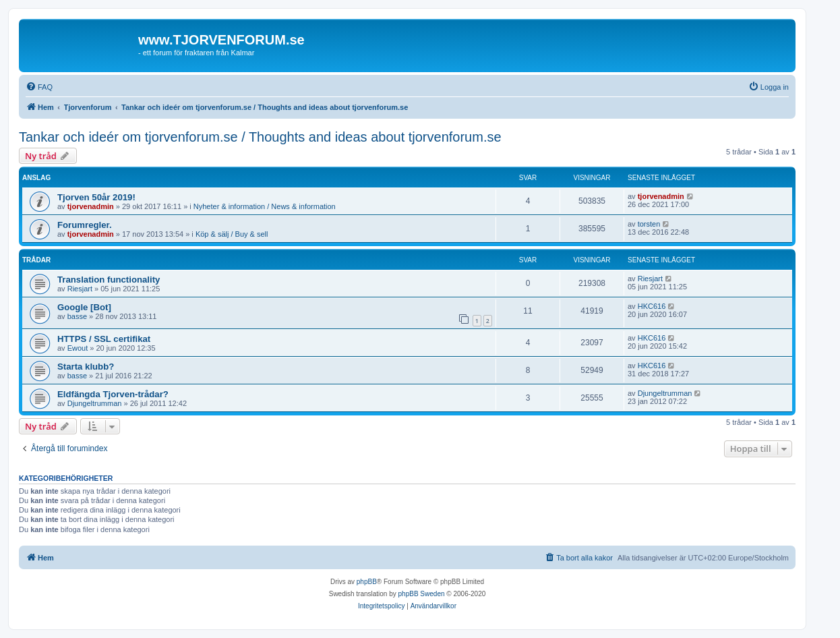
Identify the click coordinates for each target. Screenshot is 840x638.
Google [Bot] (84, 307)
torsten (649, 224)
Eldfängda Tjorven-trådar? (113, 394)
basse (77, 316)
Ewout (78, 348)
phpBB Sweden (422, 594)
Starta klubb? (86, 367)
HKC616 (652, 306)
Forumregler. (85, 225)
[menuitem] (39, 87)
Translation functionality (109, 280)
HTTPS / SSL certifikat (104, 339)
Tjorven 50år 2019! (96, 197)
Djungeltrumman (95, 403)
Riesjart (80, 289)
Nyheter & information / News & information (265, 206)
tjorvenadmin (91, 206)
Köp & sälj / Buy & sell (232, 234)
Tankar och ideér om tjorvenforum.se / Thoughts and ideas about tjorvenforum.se (260, 137)
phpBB (367, 582)
